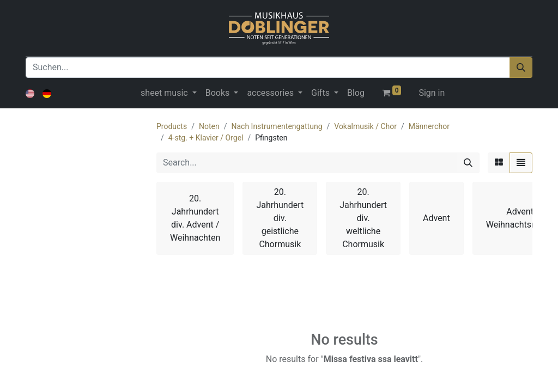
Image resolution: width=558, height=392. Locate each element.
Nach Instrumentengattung (277, 126)
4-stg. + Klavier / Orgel (206, 138)
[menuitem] (356, 93)
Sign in (432, 93)
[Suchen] (521, 68)
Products (172, 126)
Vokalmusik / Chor (365, 126)
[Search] (468, 163)
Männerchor (429, 126)
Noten (209, 126)
